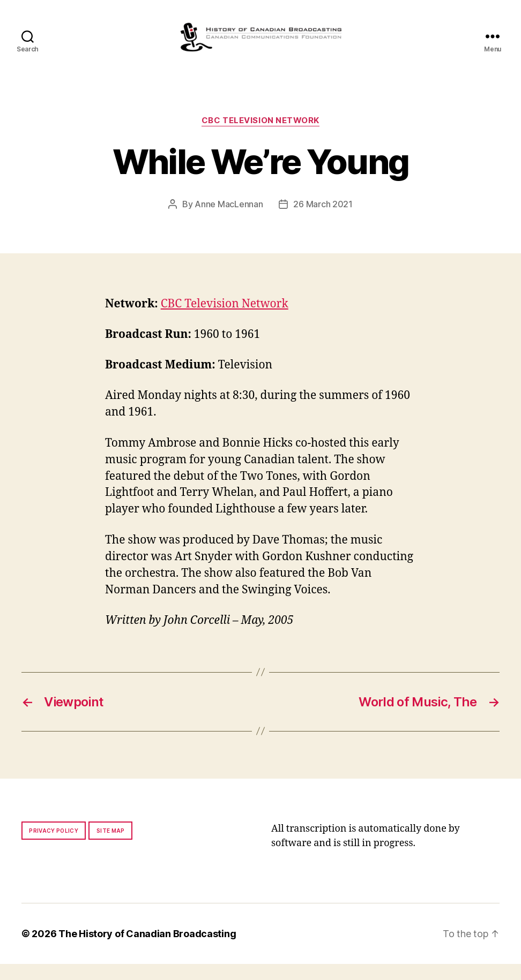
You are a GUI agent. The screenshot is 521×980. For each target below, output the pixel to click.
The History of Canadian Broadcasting (147, 950)
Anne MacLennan (229, 220)
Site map (111, 847)
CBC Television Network (260, 137)
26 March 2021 (323, 220)
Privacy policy (54, 847)
